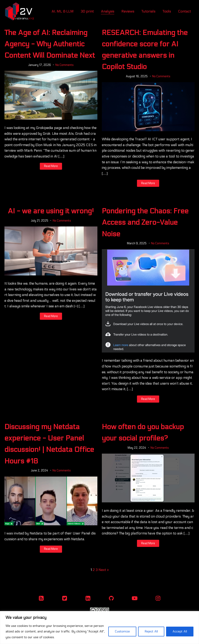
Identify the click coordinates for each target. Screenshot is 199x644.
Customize (122, 631)
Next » (104, 570)
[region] (99, 628)
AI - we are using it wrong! (51, 211)
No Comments (64, 65)
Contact (185, 11)
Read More (51, 166)
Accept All (180, 631)
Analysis (108, 11)
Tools (167, 11)
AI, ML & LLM (63, 11)
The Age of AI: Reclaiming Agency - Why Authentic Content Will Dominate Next (50, 44)
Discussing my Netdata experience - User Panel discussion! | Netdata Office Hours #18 (49, 444)
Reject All (151, 631)
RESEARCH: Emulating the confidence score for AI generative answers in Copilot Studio (145, 50)
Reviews (128, 11)
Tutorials (148, 11)
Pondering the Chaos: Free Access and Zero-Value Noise (145, 222)
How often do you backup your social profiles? (143, 433)
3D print (87, 11)
